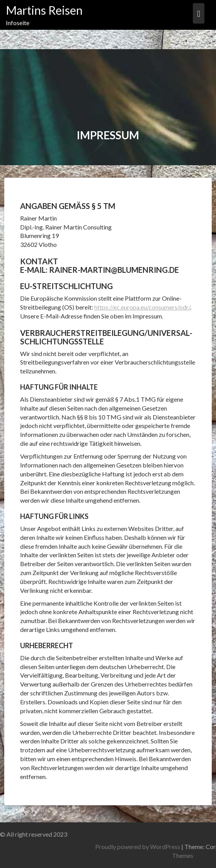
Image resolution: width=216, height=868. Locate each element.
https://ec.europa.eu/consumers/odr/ (142, 307)
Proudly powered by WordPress (168, 847)
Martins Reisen (44, 10)
